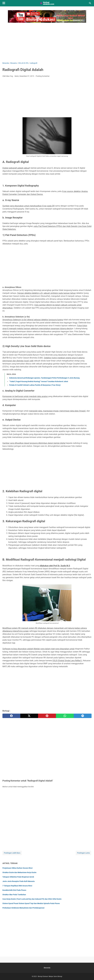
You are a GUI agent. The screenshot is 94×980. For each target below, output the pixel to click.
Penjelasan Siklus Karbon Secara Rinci (18, 868)
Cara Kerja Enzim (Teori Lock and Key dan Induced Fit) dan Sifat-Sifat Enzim (32, 899)
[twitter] (29, 716)
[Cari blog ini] (90, 3)
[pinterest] (47, 716)
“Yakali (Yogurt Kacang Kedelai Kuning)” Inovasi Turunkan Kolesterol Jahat (39, 381)
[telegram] (83, 716)
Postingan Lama (83, 853)
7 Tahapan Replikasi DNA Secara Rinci (17, 886)
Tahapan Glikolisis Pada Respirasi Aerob (18, 877)
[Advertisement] (47, 41)
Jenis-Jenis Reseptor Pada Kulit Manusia (19, 881)
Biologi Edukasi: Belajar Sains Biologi (50, 976)
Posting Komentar (43, 76)
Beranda (47, 968)
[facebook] (11, 716)
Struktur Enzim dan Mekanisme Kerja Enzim (19, 872)
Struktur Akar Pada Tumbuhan (14, 895)
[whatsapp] (65, 716)
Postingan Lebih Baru (12, 853)
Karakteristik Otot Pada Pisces (14, 890)
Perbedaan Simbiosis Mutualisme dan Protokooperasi (23, 908)
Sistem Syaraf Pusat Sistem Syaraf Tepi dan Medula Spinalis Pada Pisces (31, 903)
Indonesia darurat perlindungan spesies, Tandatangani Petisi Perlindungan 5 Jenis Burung (44, 378)
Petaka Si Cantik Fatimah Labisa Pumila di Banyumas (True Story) (35, 385)
